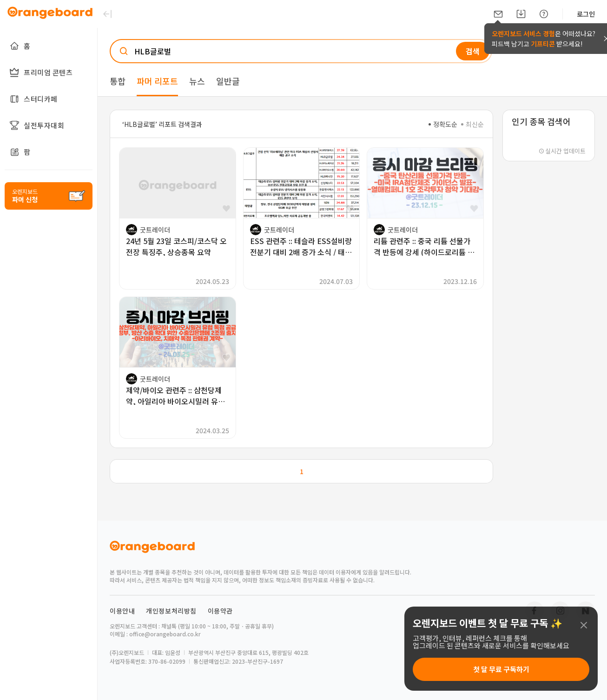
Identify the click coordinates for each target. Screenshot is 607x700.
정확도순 (443, 124)
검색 (473, 51)
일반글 (228, 81)
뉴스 (197, 81)
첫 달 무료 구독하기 (501, 669)
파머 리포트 (157, 81)
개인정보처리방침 (171, 611)
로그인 (586, 14)
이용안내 (122, 611)
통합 (118, 81)
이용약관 (220, 611)
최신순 (472, 124)
